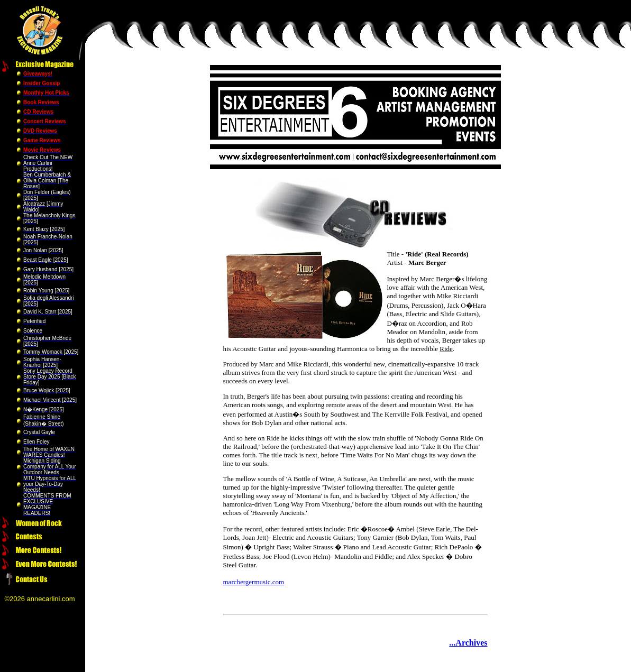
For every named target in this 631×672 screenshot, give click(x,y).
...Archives (468, 643)
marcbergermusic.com (254, 582)
